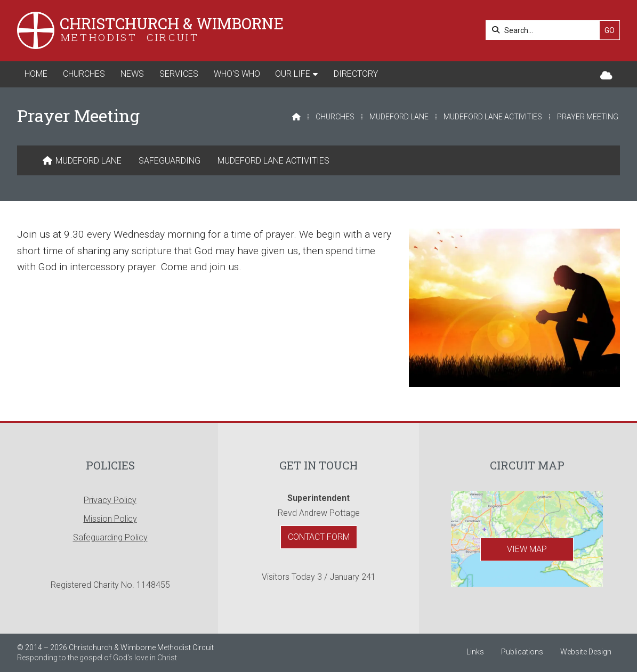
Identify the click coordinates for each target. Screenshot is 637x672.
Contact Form (319, 537)
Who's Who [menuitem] (237, 74)
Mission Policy (110, 519)
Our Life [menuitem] (293, 74)
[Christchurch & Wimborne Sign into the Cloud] (606, 76)
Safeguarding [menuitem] (170, 161)
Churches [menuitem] (84, 74)
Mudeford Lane (399, 117)
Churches (335, 117)
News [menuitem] (132, 74)
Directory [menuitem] (356, 74)
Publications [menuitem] (522, 652)
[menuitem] (82, 161)
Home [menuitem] (36, 74)
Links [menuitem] (475, 652)
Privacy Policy (110, 500)
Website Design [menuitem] (586, 652)
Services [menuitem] (179, 74)
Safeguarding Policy (110, 537)
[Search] (546, 30)
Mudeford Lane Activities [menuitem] (273, 161)
